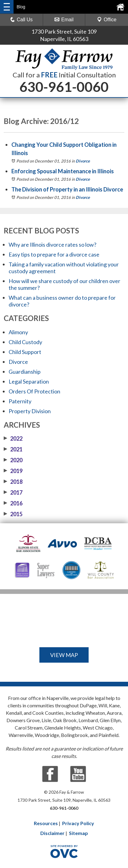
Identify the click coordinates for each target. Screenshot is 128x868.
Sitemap (78, 833)
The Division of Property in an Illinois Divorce (67, 189)
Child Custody (25, 342)
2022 (13, 438)
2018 (13, 482)
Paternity (20, 401)
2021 (13, 449)
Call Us (22, 20)
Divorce (83, 161)
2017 (13, 492)
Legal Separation (29, 381)
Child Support (25, 352)
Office (107, 20)
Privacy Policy (78, 823)
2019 (13, 471)
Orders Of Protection (34, 391)
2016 (13, 503)
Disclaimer (52, 833)
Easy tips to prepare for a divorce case (54, 254)
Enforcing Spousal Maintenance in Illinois (63, 171)
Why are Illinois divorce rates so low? (52, 245)
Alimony (18, 332)
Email (64, 20)
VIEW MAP (64, 655)
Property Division (30, 411)
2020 (13, 460)
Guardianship (25, 372)
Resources (46, 823)
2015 (13, 514)
